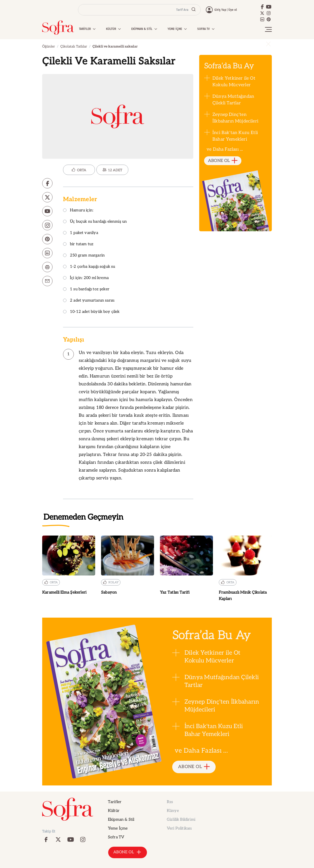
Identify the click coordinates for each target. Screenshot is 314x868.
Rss (170, 802)
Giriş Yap (220, 10)
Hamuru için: (78, 211)
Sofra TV (116, 837)
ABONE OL (223, 161)
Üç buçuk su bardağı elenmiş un (95, 222)
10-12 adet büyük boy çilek (91, 312)
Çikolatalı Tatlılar (74, 46)
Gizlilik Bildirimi (181, 820)
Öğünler (49, 46)
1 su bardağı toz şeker (86, 289)
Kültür (114, 811)
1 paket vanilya (81, 233)
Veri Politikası (179, 828)
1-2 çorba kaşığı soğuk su (89, 267)
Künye (173, 811)
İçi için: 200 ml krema (86, 278)
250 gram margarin (84, 256)
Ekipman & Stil (121, 820)
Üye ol (233, 10)
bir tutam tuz (78, 244)
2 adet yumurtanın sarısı (89, 301)
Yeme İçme (118, 828)
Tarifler (115, 802)
